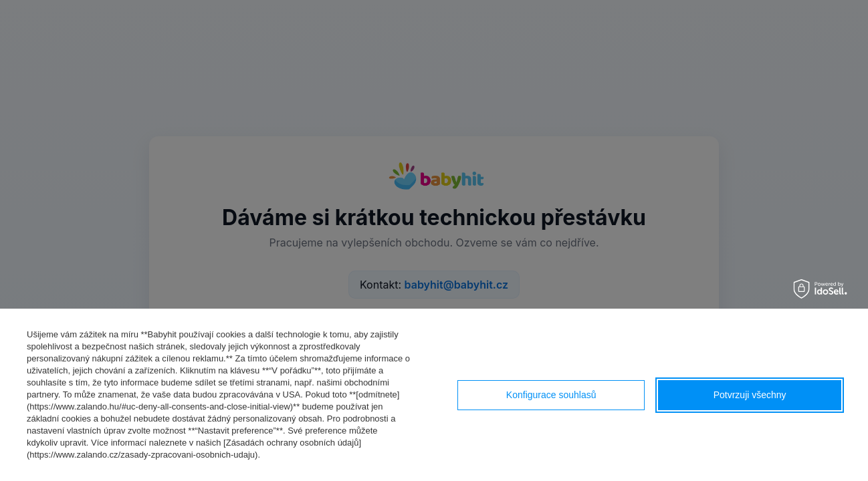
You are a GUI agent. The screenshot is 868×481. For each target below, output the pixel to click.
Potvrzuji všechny (750, 395)
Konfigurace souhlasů (551, 395)
